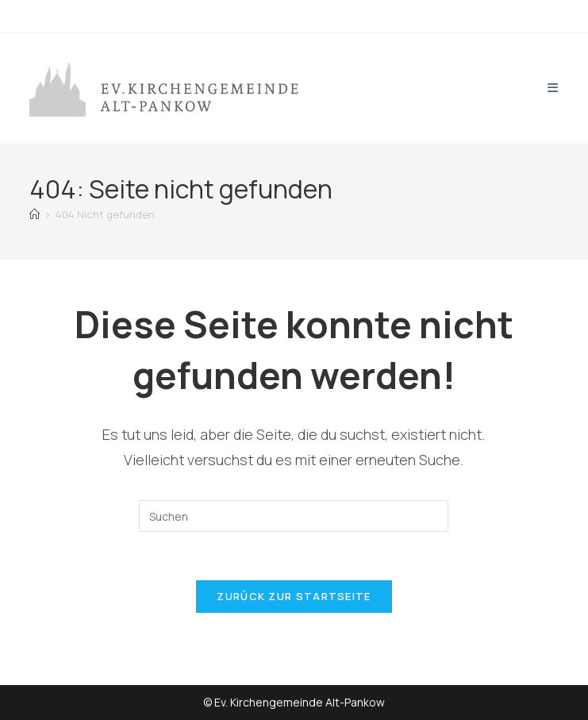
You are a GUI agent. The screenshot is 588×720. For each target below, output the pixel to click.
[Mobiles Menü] (553, 88)
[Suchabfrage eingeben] (294, 516)
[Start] (35, 214)
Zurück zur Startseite (294, 596)
